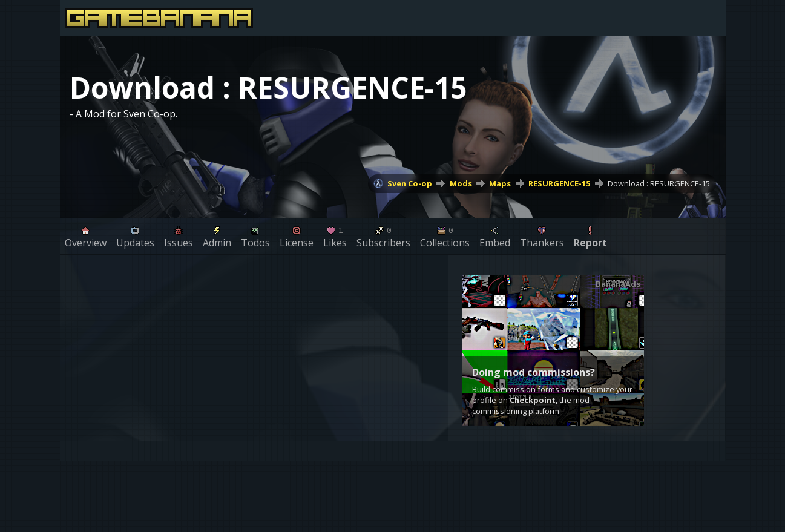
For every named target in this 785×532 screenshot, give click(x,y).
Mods (461, 183)
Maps (500, 183)
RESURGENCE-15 (559, 183)
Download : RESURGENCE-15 (659, 183)
